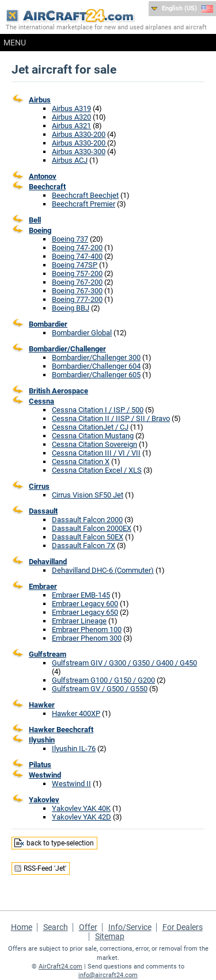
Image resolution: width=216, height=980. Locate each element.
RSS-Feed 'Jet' (45, 868)
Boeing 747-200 (77, 248)
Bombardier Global (82, 333)
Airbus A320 (71, 117)
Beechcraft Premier (84, 204)
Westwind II (71, 784)
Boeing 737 (70, 239)
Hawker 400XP (76, 713)
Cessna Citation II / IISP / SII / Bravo (111, 418)
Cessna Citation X (81, 462)
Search (56, 927)
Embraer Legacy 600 (85, 604)
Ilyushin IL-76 (74, 749)
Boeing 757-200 (77, 273)
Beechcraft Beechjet (85, 195)
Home (22, 927)
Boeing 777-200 (77, 299)
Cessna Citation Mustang (93, 436)
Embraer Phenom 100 (87, 629)
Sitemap (110, 936)
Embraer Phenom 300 (87, 638)
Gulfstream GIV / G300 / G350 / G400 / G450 (124, 663)
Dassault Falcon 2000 (87, 520)
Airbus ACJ (70, 160)
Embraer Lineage (79, 621)
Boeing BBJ (71, 308)
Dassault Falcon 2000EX (92, 528)
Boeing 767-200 (77, 282)
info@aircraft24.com (108, 975)
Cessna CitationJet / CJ (90, 427)
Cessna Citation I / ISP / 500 (98, 410)
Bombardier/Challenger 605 (96, 375)
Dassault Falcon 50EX (88, 537)
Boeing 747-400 (77, 256)
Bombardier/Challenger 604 (96, 366)
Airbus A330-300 (79, 152)
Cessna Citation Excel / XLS (97, 470)
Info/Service (130, 927)
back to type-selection (60, 843)
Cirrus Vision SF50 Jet (88, 495)
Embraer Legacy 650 (85, 612)
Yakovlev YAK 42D (82, 817)
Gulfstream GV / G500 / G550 (100, 689)
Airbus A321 (71, 126)
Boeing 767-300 (77, 291)
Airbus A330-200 (79, 134)
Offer (88, 927)
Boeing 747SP (75, 265)
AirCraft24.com (60, 966)
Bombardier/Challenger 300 (96, 357)
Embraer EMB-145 (81, 595)
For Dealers (183, 927)
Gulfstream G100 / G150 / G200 (103, 680)
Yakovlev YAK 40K (81, 808)
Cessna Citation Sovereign (94, 444)
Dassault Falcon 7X (84, 545)
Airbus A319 (71, 108)
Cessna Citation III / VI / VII (96, 453)
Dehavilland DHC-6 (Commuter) (103, 570)
